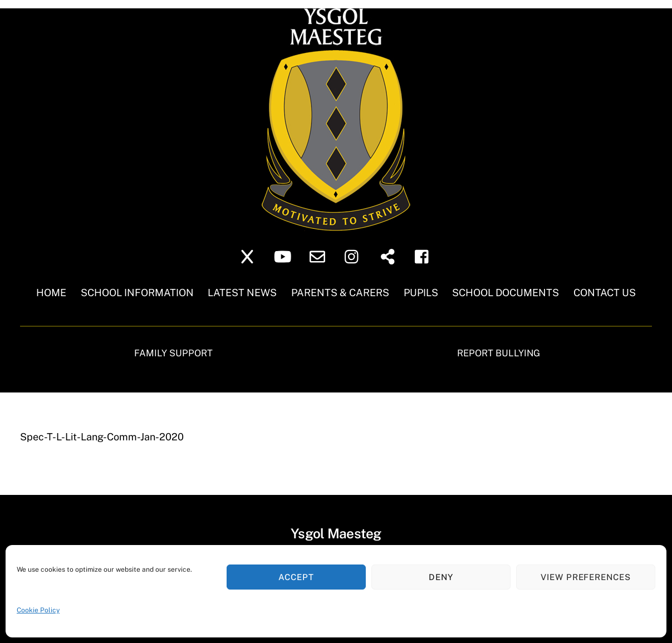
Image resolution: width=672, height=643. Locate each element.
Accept (296, 577)
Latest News (242, 293)
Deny (441, 577)
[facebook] (425, 256)
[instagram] (354, 256)
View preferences (586, 577)
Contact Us (605, 293)
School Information (137, 293)
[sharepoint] (389, 256)
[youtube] (284, 256)
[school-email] (319, 256)
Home (51, 293)
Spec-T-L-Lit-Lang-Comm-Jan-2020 (102, 437)
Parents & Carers (340, 293)
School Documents (506, 293)
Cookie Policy (38, 610)
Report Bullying (499, 353)
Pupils (421, 293)
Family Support (173, 353)
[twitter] (249, 256)
